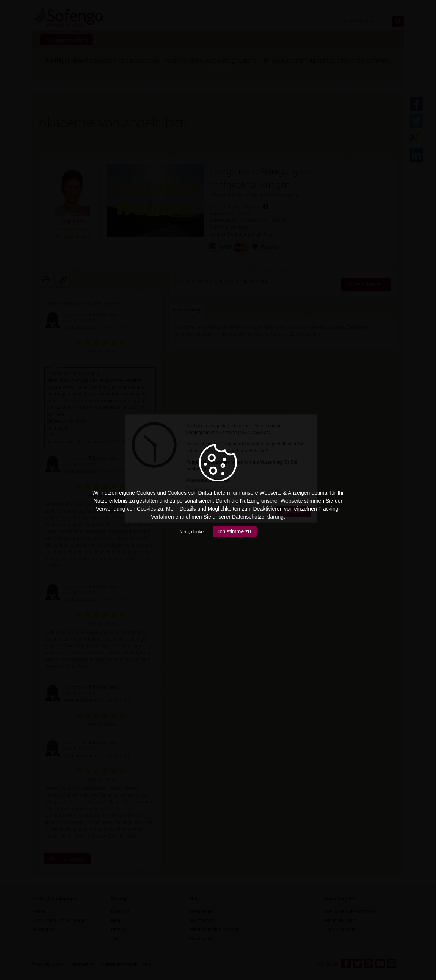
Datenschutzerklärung (258, 517)
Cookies (147, 509)
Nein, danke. (192, 532)
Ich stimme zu (235, 531)
